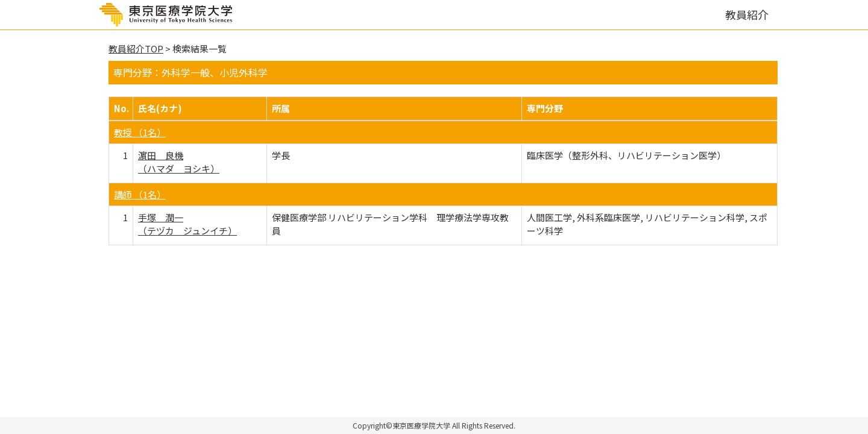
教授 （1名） (140, 132)
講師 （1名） (140, 194)
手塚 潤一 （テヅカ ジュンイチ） (187, 224)
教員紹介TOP (136, 49)
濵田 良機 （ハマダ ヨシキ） (179, 162)
